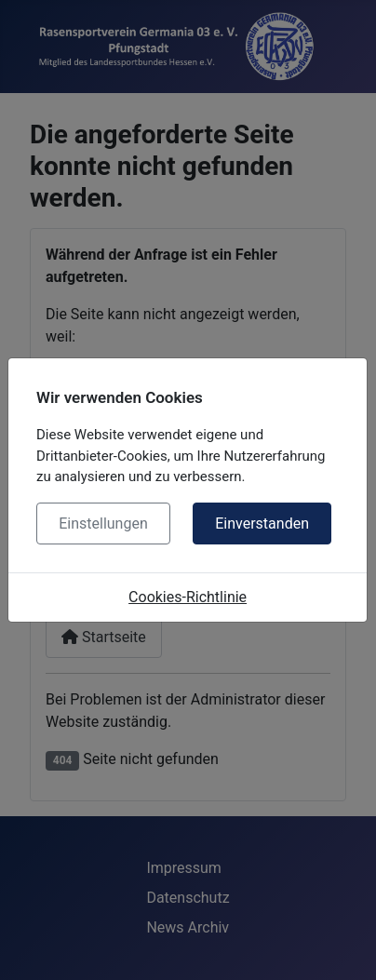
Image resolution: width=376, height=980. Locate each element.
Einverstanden (262, 524)
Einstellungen (103, 524)
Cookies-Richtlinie (188, 597)
